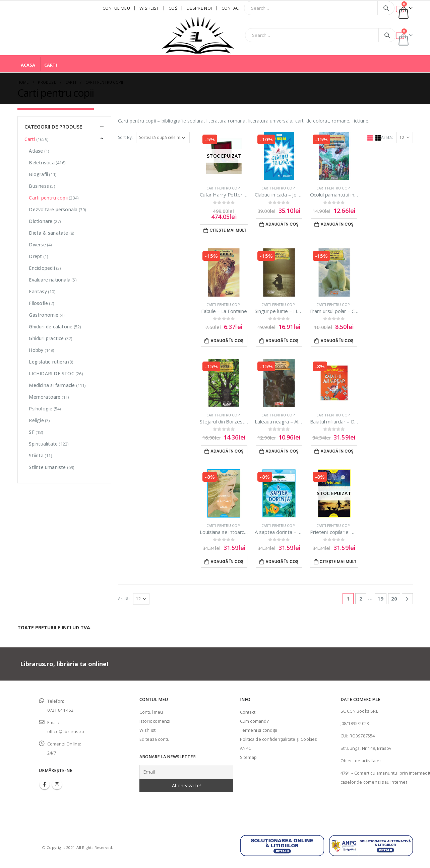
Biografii (38, 174)
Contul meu (116, 8)
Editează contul (155, 739)
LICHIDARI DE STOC (51, 373)
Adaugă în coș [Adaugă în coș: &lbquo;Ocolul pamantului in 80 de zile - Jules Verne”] (337, 224)
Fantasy (38, 291)
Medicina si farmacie (52, 385)
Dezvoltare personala (53, 209)
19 (380, 599)
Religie (36, 420)
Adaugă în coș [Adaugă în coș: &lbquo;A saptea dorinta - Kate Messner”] (282, 562)
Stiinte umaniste (47, 467)
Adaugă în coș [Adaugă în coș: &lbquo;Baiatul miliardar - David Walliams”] (337, 451)
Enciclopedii (42, 268)
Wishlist (149, 8)
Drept (35, 256)
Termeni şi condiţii (259, 730)
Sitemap (248, 757)
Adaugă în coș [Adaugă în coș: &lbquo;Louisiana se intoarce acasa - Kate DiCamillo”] (227, 562)
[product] (224, 156)
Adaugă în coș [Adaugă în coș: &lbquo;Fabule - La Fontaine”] (227, 341)
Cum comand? (254, 721)
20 (394, 599)
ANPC (246, 748)
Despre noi (199, 8)
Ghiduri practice (46, 338)
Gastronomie (44, 315)
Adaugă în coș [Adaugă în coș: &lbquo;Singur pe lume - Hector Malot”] (282, 341)
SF (32, 432)
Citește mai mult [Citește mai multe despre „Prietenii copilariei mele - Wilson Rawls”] (338, 562)
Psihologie (41, 409)
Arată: (387, 137)
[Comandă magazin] (163, 138)
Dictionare (41, 221)
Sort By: (126, 137)
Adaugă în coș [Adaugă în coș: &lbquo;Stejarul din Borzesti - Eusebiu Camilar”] (227, 451)
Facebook (45, 784)
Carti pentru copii (224, 188)
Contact (231, 8)
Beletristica (42, 163)
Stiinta (36, 455)
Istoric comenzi (155, 721)
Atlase (36, 151)
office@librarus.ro (66, 732)
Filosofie (38, 303)
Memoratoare (45, 397)
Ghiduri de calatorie (51, 327)
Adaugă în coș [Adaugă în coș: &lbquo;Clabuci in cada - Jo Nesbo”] (282, 224)
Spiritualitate (43, 444)
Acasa (28, 65)
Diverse (37, 245)
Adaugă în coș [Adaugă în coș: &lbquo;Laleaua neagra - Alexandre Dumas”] (282, 451)
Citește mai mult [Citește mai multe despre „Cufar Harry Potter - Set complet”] (228, 230)
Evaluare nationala (50, 280)
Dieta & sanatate (48, 233)
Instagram (57, 784)
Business (39, 186)
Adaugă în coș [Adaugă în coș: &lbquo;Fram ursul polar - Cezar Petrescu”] (337, 341)
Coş (173, 8)
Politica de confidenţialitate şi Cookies (279, 739)
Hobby (36, 350)
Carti (51, 65)
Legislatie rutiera (48, 362)
